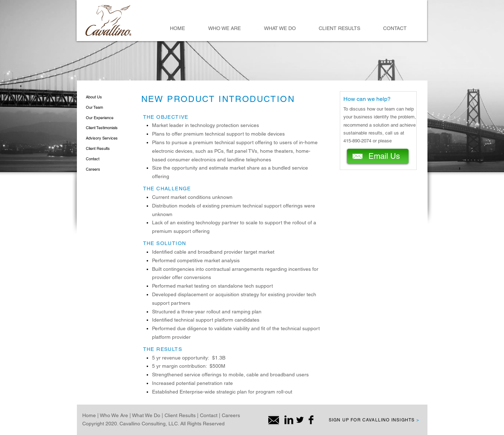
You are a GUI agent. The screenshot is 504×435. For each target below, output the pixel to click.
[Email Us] (378, 156)
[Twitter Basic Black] (300, 420)
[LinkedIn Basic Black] (289, 420)
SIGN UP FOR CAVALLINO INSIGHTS (374, 420)
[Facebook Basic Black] (311, 420)
